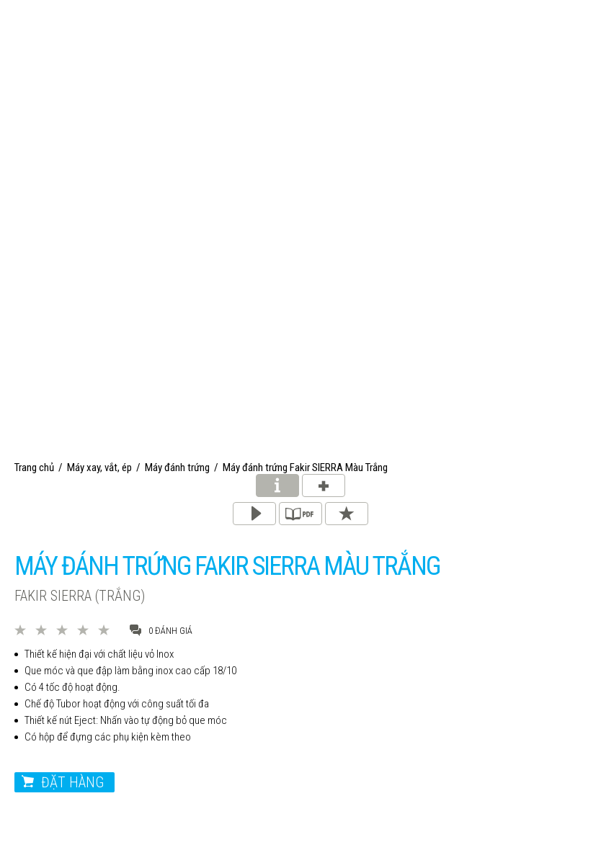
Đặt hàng (72, 782)
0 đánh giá (161, 630)
